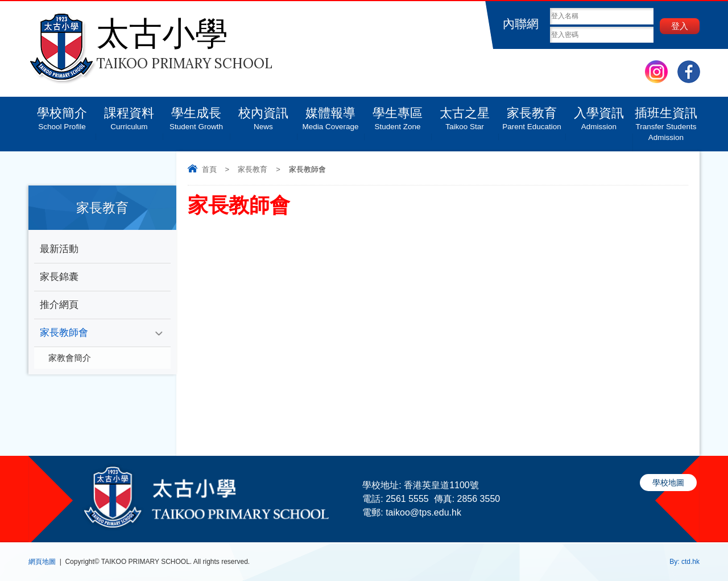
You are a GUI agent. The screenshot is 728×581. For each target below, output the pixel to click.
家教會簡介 (70, 358)
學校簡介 (62, 114)
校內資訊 (263, 114)
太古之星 (465, 114)
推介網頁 (59, 305)
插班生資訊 (666, 120)
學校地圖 (668, 483)
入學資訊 (599, 114)
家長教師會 (64, 333)
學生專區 (398, 114)
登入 (680, 26)
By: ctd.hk (684, 562)
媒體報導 (330, 114)
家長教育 (532, 114)
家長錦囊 (59, 277)
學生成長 (196, 114)
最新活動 (59, 249)
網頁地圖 (42, 562)
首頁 (209, 169)
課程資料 (129, 114)
